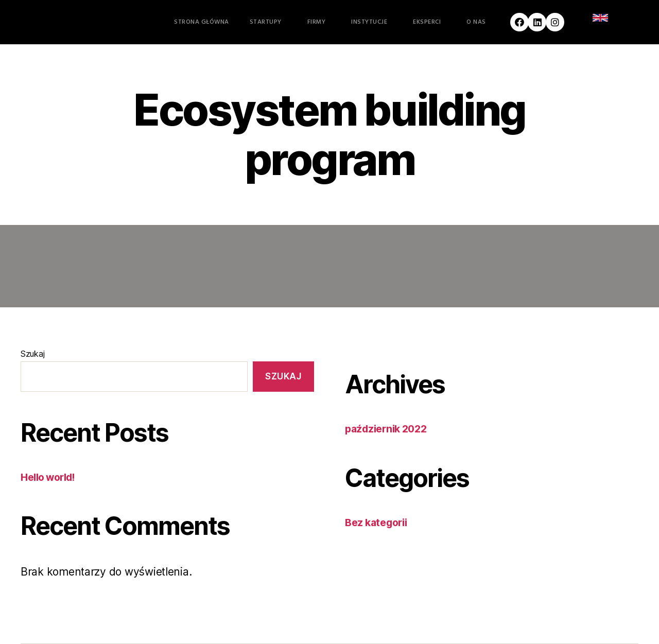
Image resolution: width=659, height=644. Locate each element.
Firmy (319, 22)
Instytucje (372, 22)
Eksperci (429, 22)
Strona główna (202, 22)
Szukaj (32, 354)
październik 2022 (389, 429)
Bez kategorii (379, 522)
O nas (479, 22)
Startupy (268, 22)
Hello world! (51, 477)
